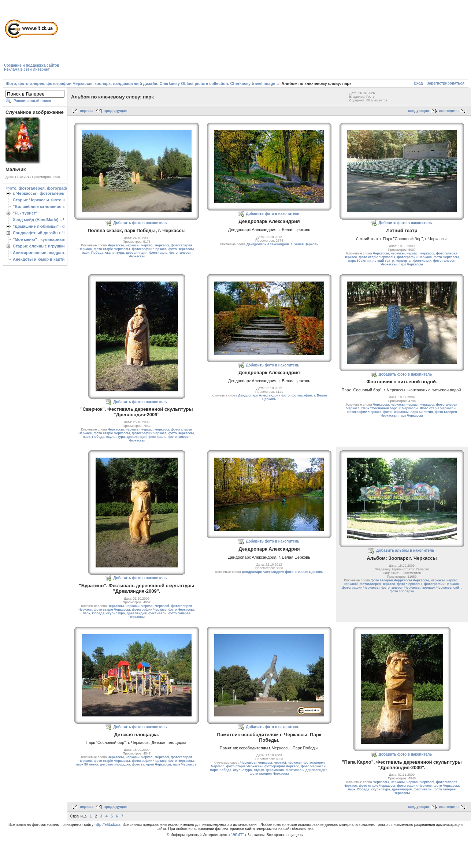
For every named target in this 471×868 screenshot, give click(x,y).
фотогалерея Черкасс (377, 584)
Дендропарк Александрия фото (264, 395)
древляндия (137, 437)
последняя (449, 111)
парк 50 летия (359, 261)
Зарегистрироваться (446, 83)
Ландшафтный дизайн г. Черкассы (47, 233)
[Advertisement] (103, 41)
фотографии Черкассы (361, 588)
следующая (419, 111)
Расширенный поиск (32, 101)
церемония (275, 770)
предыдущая (116, 111)
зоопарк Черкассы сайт (442, 588)
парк (85, 253)
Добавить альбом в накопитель (405, 550)
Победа (97, 253)
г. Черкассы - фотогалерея (39, 193)
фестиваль (158, 253)
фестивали (422, 261)
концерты (403, 261)
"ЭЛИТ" (238, 835)
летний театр (383, 261)
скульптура (114, 253)
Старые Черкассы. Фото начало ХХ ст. (51, 200)
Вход (418, 83)
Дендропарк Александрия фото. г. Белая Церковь (282, 572)
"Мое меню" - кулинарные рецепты (48, 239)
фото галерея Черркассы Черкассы (400, 580)
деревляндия (137, 253)
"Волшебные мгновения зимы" (44, 206)
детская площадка (115, 764)
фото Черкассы (181, 249)
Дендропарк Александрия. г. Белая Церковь (283, 244)
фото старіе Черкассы (112, 249)
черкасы (133, 245)
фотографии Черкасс (149, 249)
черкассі (162, 245)
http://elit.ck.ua (107, 825)
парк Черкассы (411, 264)
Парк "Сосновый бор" (379, 408)
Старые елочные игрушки (39, 246)
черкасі (147, 245)
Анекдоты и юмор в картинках (43, 259)
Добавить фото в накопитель (140, 223)
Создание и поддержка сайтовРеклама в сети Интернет (32, 67)
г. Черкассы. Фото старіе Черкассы (428, 408)
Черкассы (116, 245)
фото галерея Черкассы (401, 588)
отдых (259, 770)
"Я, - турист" (25, 213)
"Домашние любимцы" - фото (43, 226)
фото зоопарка (402, 591)
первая (86, 111)
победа (225, 770)
